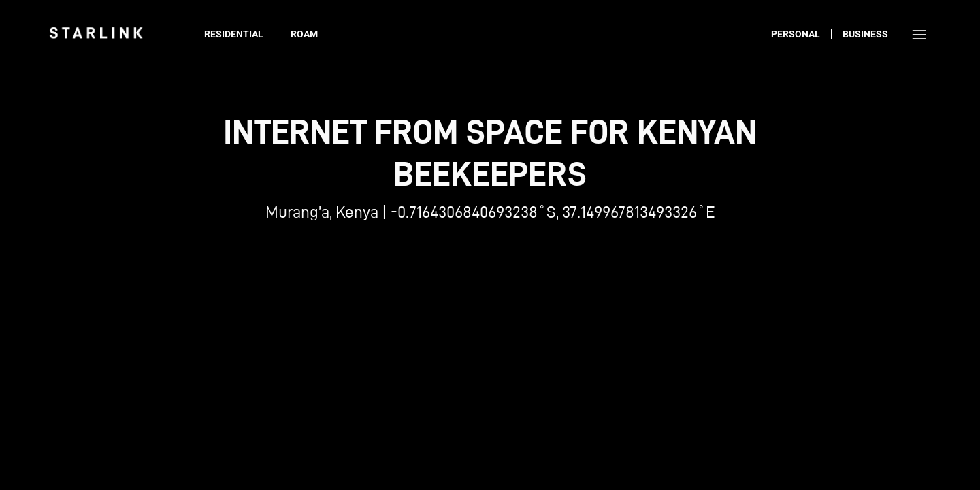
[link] (96, 33)
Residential (234, 34)
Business (865, 34)
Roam (304, 34)
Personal (796, 34)
